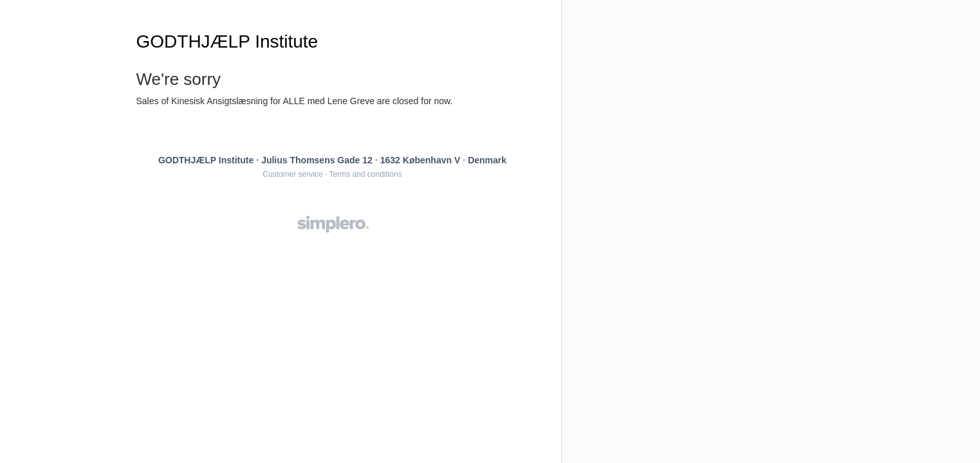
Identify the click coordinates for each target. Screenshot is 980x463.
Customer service (292, 174)
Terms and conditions (365, 174)
